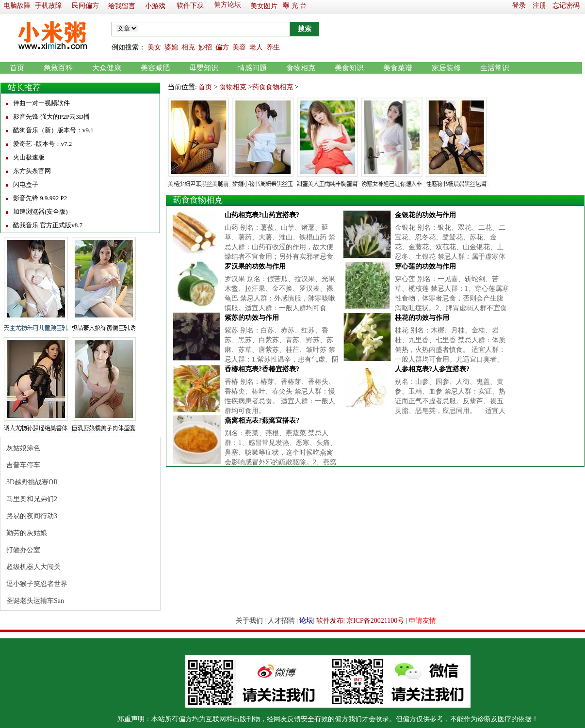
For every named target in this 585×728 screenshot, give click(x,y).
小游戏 (155, 6)
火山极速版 (29, 157)
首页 (17, 68)
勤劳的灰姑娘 (27, 533)
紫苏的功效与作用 (252, 318)
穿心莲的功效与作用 (425, 266)
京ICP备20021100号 (375, 621)
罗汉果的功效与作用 (255, 266)
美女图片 (264, 6)
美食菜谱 (398, 68)
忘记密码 (566, 6)
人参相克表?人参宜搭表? (432, 369)
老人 (256, 47)
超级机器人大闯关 (33, 567)
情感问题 (252, 68)
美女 (154, 47)
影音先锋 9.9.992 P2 (40, 198)
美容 (239, 47)
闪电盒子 (26, 184)
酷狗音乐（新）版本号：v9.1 (53, 130)
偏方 (222, 47)
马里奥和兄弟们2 (32, 499)
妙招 (205, 47)
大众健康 (107, 68)
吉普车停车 (23, 465)
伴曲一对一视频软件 (41, 103)
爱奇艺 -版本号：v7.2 (42, 144)
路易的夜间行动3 (32, 516)
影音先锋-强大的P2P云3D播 (51, 117)
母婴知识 (204, 68)
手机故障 (49, 6)
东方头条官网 (32, 171)
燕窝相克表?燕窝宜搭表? (262, 420)
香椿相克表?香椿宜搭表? (262, 369)
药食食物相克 (273, 87)
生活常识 (495, 68)
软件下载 (190, 6)
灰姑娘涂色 (23, 448)
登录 (519, 6)
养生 (273, 47)
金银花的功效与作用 (425, 215)
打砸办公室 (23, 550)
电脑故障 (17, 6)
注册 (539, 6)
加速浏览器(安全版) (41, 212)
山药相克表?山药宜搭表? (262, 215)
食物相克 (301, 68)
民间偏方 (85, 6)
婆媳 (171, 47)
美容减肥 (155, 68)
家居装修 (446, 68)
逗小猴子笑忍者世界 (37, 584)
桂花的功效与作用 (422, 318)
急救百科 (58, 68)
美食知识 (349, 68)
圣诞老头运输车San (35, 601)
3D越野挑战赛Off (32, 482)
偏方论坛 (227, 5)
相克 (188, 47)
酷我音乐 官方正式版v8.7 (48, 225)
